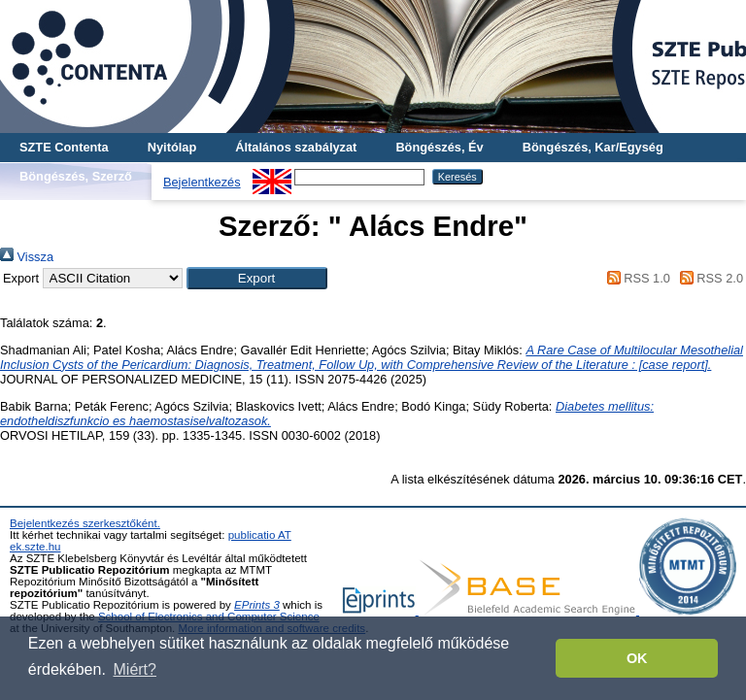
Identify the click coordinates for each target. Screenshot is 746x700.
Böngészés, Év (439, 147)
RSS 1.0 (635, 278)
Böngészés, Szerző (76, 176)
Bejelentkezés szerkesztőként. (85, 523)
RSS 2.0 (708, 278)
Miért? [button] (135, 669)
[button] (257, 278)
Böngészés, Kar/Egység (593, 147)
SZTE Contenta (64, 147)
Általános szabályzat (296, 147)
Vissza (27, 257)
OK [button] (637, 658)
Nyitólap (172, 147)
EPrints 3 (257, 605)
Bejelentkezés (202, 182)
